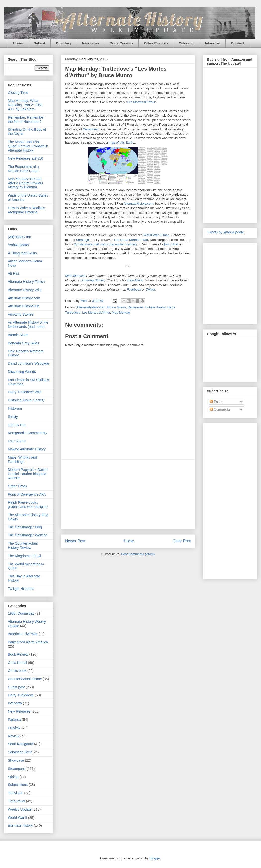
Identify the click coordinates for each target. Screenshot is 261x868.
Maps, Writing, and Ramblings (22, 459)
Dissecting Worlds (22, 372)
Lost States (17, 441)
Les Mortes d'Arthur (141, 102)
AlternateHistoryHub (23, 306)
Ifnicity (13, 417)
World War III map (156, 235)
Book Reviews (121, 43)
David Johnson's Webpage (29, 363)
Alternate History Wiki (25, 290)
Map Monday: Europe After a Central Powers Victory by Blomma (25, 183)
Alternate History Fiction (26, 282)
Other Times (17, 486)
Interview (15, 703)
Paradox (14, 720)
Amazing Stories (93, 280)
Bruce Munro (117, 307)
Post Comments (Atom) (138, 554)
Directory (64, 43)
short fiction (135, 280)
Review (14, 736)
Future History (155, 307)
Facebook (134, 289)
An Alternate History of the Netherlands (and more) (28, 325)
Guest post (16, 687)
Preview (14, 728)
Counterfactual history (25, 679)
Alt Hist (13, 274)
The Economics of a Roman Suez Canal (23, 169)
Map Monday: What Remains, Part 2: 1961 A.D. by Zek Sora (25, 105)
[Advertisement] (227, 500)
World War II (18, 818)
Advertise (212, 43)
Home (18, 43)
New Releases (19, 711)
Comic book (17, 671)
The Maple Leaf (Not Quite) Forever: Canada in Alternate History (28, 146)
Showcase (16, 760)
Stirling (13, 777)
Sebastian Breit (20, 752)
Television (16, 793)
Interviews (90, 43)
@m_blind (171, 244)
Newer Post (75, 541)
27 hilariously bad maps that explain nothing (105, 244)
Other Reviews (156, 43)
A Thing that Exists (22, 253)
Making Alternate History (27, 449)
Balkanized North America (28, 642)
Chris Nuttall (17, 663)
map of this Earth (121, 143)
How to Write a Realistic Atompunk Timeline (26, 210)
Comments (220, 409)
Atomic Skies (18, 335)
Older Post (182, 541)
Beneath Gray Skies (23, 343)
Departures (91, 129)
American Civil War (23, 634)
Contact (237, 43)
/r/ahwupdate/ (19, 245)
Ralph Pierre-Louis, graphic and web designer (28, 504)
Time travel (17, 801)
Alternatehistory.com (91, 307)
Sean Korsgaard (21, 744)
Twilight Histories (21, 589)
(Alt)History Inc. (20, 237)
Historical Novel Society (26, 400)
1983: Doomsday (21, 613)
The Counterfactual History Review (23, 545)
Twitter (150, 289)
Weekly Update (20, 809)
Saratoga (82, 240)
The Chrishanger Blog (25, 527)
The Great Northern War (131, 240)
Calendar (186, 43)
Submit (39, 43)
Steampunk (17, 769)
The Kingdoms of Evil (24, 556)
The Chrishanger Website (28, 535)
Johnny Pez (17, 425)
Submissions (18, 785)
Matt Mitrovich (75, 276)
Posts (216, 402)
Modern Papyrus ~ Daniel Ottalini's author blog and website (28, 474)
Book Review (18, 654)
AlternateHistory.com (138, 203)
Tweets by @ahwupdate (225, 232)
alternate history (20, 825)
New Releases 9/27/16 (25, 158)
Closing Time (18, 93)
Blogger (155, 858)
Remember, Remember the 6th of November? (26, 119)
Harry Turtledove (21, 695)
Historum (15, 408)
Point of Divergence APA (27, 494)
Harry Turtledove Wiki (25, 392)
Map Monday (121, 313)
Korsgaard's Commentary (28, 433)
